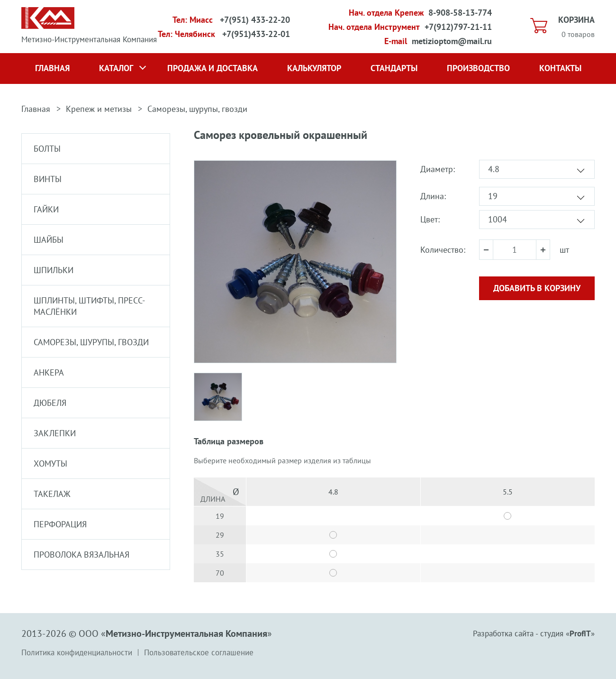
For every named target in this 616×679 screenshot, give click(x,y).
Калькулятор (314, 68)
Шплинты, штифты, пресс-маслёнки (89, 306)
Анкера (49, 372)
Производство (478, 68)
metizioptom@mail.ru (452, 41)
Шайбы (49, 240)
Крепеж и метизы (99, 109)
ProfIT (580, 633)
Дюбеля (50, 403)
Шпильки (54, 270)
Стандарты (394, 68)
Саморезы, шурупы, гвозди (197, 109)
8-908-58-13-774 (460, 13)
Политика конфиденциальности (77, 652)
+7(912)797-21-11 (458, 27)
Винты (48, 179)
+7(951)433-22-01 (256, 34)
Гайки (46, 209)
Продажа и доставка (213, 68)
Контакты (560, 68)
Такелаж (52, 494)
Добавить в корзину (537, 288)
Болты (47, 149)
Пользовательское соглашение (199, 652)
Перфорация (60, 524)
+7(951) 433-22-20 (255, 20)
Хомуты (50, 463)
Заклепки (55, 433)
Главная (52, 68)
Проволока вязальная (82, 555)
